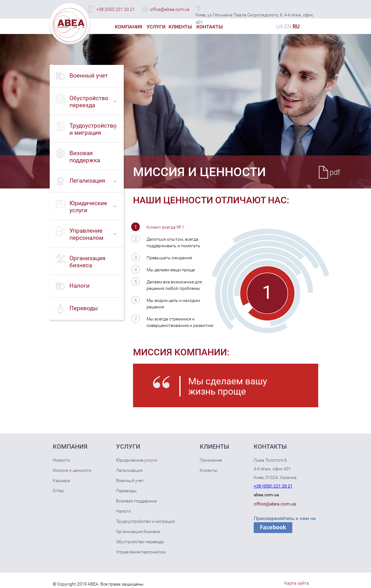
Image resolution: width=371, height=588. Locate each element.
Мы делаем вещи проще (171, 270)
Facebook (273, 527)
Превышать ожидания (169, 258)
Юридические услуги (137, 460)
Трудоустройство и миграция (146, 521)
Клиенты (180, 27)
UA (279, 26)
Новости (61, 460)
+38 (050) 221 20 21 (116, 9)
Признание (211, 460)
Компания (129, 27)
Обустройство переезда (140, 542)
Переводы (126, 491)
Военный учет (130, 480)
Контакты (210, 27)
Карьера (61, 480)
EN (288, 26)
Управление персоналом (141, 552)
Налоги (123, 511)
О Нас (58, 491)
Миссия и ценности (72, 470)
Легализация (129, 470)
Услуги (156, 27)
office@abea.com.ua (170, 9)
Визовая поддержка (136, 501)
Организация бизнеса (138, 531)
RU (296, 26)
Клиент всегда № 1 (165, 227)
